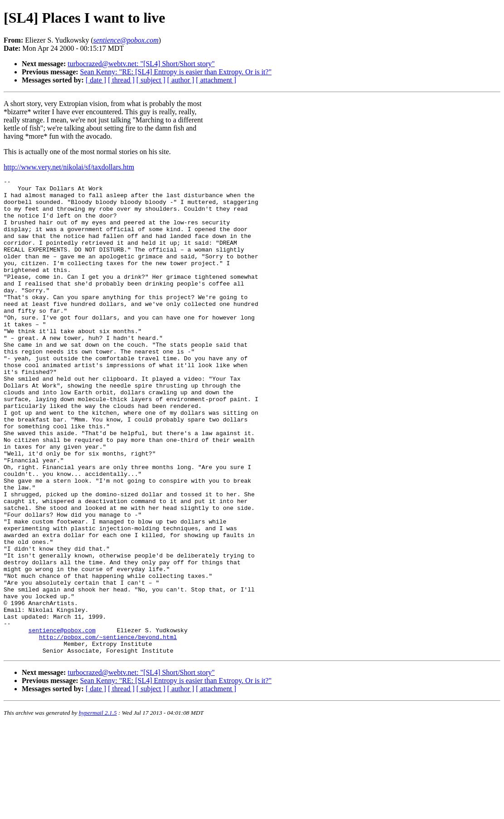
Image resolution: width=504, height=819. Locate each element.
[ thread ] (121, 80)
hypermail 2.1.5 (98, 808)
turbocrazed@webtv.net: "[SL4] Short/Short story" (141, 64)
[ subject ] (151, 80)
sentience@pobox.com (62, 721)
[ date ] (96, 80)
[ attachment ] (216, 80)
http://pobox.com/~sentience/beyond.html (108, 729)
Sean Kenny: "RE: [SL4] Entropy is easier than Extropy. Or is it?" (176, 72)
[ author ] (181, 80)
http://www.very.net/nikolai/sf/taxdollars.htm (69, 167)
